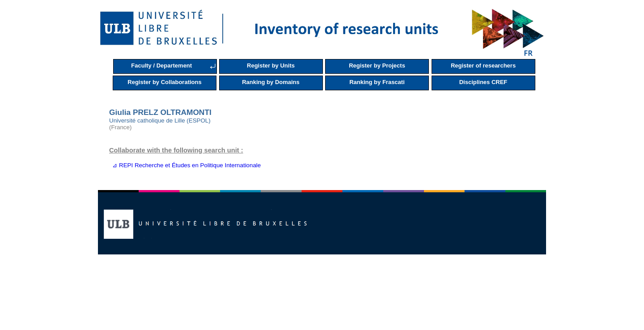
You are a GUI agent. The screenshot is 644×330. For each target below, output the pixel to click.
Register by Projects (377, 66)
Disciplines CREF (483, 82)
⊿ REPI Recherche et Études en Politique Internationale (185, 165)
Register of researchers (483, 66)
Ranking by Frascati (377, 82)
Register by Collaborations (164, 82)
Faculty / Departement (161, 66)
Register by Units (271, 66)
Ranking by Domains (271, 82)
